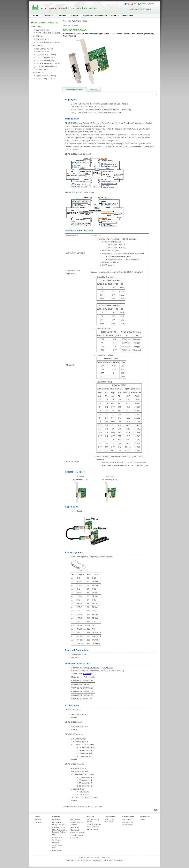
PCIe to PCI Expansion (77, 833)
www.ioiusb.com (103, 858)
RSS (135, 4)
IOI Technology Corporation (69, 8)
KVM (54, 835)
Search (152, 4)
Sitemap (143, 4)
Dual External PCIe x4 (44, 49)
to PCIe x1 (38, 27)
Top (157, 810)
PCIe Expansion (75, 830)
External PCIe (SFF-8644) (46, 55)
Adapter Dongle (57, 845)
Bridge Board (57, 820)
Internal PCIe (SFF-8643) (45, 58)
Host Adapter (57, 822)
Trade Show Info (128, 822)
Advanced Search (93, 827)
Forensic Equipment (76, 822)
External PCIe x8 (42, 52)
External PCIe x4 (42, 39)
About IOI (49, 16)
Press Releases (127, 825)
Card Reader (56, 840)
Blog (128, 4)
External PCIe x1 (42, 30)
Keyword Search (93, 830)
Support (75, 16)
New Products (127, 820)
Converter (56, 843)
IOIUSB (142, 820)
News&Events (101, 16)
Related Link (127, 16)
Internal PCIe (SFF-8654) (45, 61)
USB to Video (74, 827)
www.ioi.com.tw (86, 858)
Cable (54, 848)
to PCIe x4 (38, 36)
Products (62, 16)
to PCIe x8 (38, 46)
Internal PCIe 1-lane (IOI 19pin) (48, 33)
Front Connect (57, 837)
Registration (88, 16)
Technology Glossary (94, 824)
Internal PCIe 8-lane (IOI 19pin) (48, 63)
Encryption (73, 825)
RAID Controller (75, 820)
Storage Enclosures (59, 825)
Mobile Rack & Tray (59, 827)
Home (36, 16)
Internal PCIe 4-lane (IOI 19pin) (48, 42)
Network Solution (75, 838)
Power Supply (57, 850)
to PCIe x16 (38, 73)
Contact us (114, 16)
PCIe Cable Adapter (80, 21)
